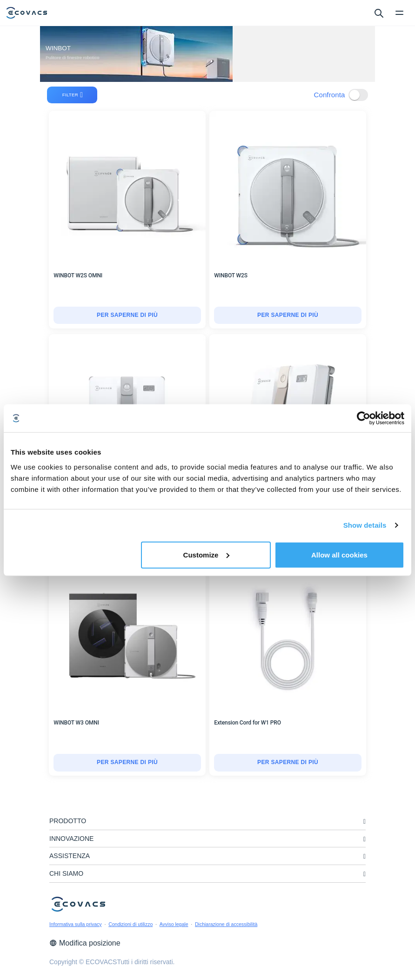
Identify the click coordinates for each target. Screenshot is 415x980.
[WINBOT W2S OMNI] (127, 315)
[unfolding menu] (365, 822)
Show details (365, 525)
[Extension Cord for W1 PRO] (288, 763)
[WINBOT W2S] (288, 315)
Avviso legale (174, 924)
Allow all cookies (339, 554)
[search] (378, 13)
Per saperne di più (127, 315)
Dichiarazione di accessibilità (226, 924)
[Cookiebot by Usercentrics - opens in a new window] (364, 418)
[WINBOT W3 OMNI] (127, 763)
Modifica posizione (85, 943)
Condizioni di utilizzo (131, 924)
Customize (207, 554)
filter (73, 95)
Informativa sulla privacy (76, 924)
